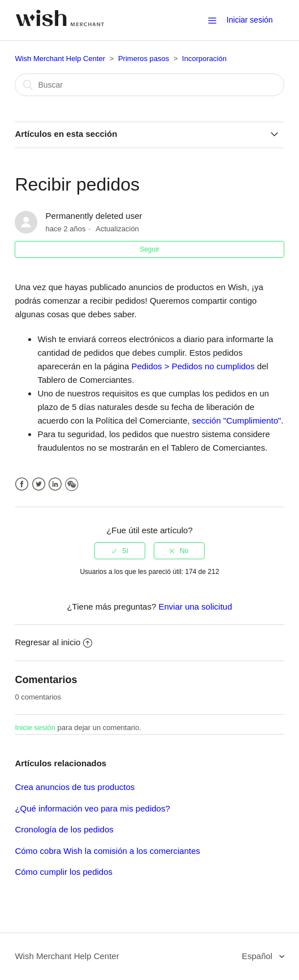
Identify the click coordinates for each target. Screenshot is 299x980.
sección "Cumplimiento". (237, 420)
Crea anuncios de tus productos (75, 787)
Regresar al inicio (53, 642)
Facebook (22, 484)
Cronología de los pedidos (64, 829)
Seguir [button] (149, 249)
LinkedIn (55, 484)
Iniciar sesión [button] (250, 20)
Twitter (39, 484)
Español (258, 956)
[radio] (120, 551)
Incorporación (204, 59)
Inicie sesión (35, 728)
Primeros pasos (144, 59)
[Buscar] (149, 85)
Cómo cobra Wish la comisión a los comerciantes (107, 851)
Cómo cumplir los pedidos (64, 872)
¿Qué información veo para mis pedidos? (92, 808)
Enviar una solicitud (195, 606)
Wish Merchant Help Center (60, 59)
